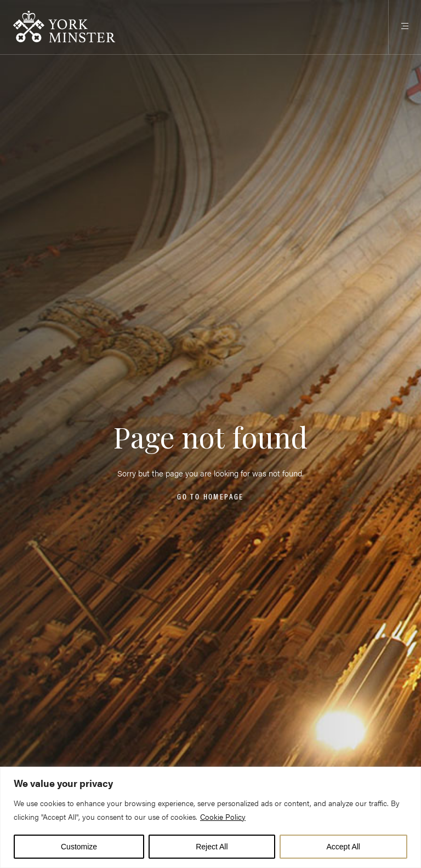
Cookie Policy (223, 817)
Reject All (212, 847)
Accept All (343, 847)
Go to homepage (210, 496)
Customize (79, 847)
